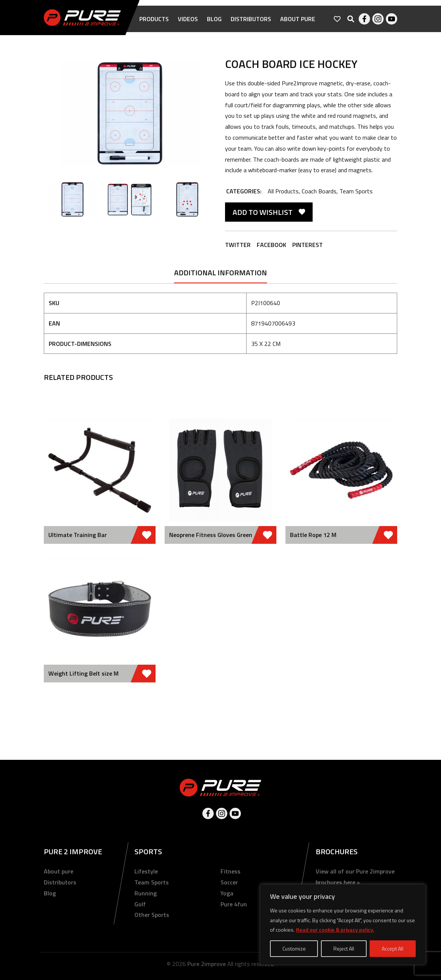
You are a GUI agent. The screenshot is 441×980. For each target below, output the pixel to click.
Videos (188, 19)
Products (154, 19)
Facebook (364, 19)
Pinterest (308, 245)
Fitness (231, 871)
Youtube (392, 19)
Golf (140, 904)
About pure (298, 19)
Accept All (392, 948)
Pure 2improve (207, 964)
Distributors (251, 19)
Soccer (229, 882)
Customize (294, 948)
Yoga (227, 893)
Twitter (238, 245)
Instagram (378, 19)
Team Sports (356, 191)
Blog (214, 19)
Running (146, 893)
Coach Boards (319, 191)
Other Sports (152, 915)
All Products (283, 191)
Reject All (344, 948)
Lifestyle (146, 871)
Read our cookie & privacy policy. (335, 930)
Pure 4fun (234, 904)
